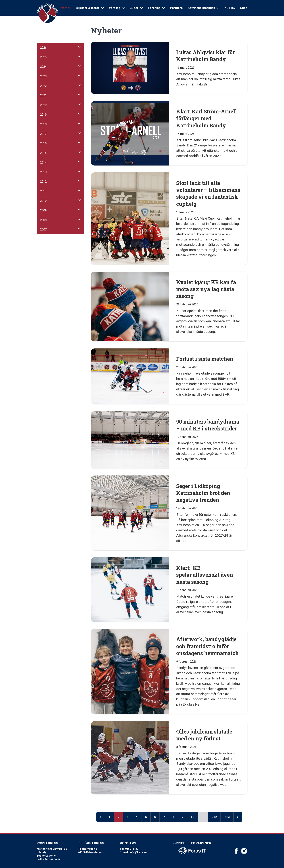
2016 (43, 143)
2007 (43, 229)
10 (193, 817)
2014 (43, 162)
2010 (43, 201)
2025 (43, 57)
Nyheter (65, 8)
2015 (43, 153)
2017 (43, 134)
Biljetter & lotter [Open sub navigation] (90, 8)
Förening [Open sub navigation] (156, 8)
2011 (43, 191)
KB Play (230, 8)
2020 (43, 105)
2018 (43, 124)
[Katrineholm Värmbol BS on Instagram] (244, 851)
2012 (43, 181)
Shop (244, 8)
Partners (176, 8)
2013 (43, 172)
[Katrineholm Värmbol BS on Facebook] (236, 851)
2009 (43, 210)
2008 (43, 220)
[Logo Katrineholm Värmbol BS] (47, 13)
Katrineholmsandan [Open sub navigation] (204, 8)
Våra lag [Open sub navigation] (117, 8)
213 (227, 817)
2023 (43, 76)
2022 (43, 86)
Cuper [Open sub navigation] (136, 8)
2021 (43, 95)
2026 (43, 48)
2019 (43, 115)
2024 (43, 67)
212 (214, 817)
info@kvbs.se (138, 852)
